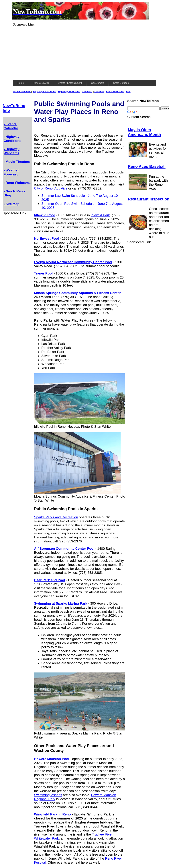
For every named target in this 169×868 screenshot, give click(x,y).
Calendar (87, 91)
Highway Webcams (69, 91)
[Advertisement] (84, 52)
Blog (129, 91)
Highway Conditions (44, 91)
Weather (99, 91)
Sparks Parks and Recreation (56, 517)
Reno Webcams (115, 91)
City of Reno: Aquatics (51, 188)
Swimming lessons (48, 795)
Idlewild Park (100, 215)
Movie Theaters (22, 91)
